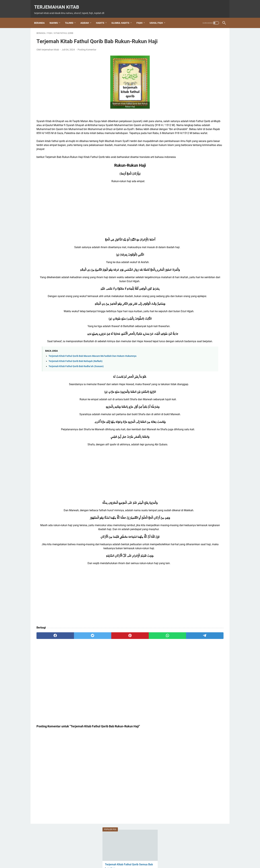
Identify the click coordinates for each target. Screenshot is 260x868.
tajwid (183, 469)
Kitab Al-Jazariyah (191, 362)
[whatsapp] (124, 668)
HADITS (102, 17)
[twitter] (74, 668)
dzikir (182, 317)
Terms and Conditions (127, 856)
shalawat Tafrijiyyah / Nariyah (197, 452)
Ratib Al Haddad (189, 429)
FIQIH (142, 17)
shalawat (184, 441)
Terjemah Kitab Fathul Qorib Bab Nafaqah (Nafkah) (76, 386)
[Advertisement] (99, 223)
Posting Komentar (87, 46)
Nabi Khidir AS (188, 412)
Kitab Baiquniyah (190, 384)
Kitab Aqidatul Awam (192, 373)
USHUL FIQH (159, 17)
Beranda (42, 17)
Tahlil (182, 463)
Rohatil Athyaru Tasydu (193, 435)
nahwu (185, 418)
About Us (108, 856)
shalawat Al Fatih (189, 446)
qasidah (184, 424)
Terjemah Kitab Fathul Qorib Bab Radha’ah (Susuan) (76, 391)
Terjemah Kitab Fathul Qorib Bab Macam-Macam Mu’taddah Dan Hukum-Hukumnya (93, 381)
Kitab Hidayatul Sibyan (193, 401)
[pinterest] (99, 668)
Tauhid (184, 474)
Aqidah (184, 296)
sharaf (184, 458)
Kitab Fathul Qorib (191, 390)
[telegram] (149, 668)
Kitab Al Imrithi (188, 339)
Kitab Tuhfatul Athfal (192, 407)
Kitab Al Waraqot (190, 356)
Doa (181, 301)
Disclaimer (147, 856)
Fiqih (183, 322)
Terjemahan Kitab (59, 3)
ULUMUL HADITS (123, 17)
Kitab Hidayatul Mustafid (194, 396)
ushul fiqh (186, 480)
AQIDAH (87, 17)
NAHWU (56, 17)
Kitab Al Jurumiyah (191, 345)
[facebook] (49, 668)
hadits (183, 328)
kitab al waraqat (189, 350)
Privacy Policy (162, 856)
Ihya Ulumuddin (188, 333)
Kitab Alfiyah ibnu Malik (194, 367)
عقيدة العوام (186, 486)
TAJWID (71, 17)
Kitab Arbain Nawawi (192, 379)
